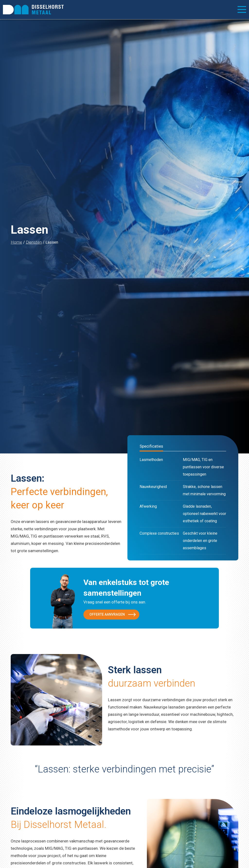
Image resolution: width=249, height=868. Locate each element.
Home (16, 242)
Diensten (34, 242)
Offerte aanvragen (107, 614)
